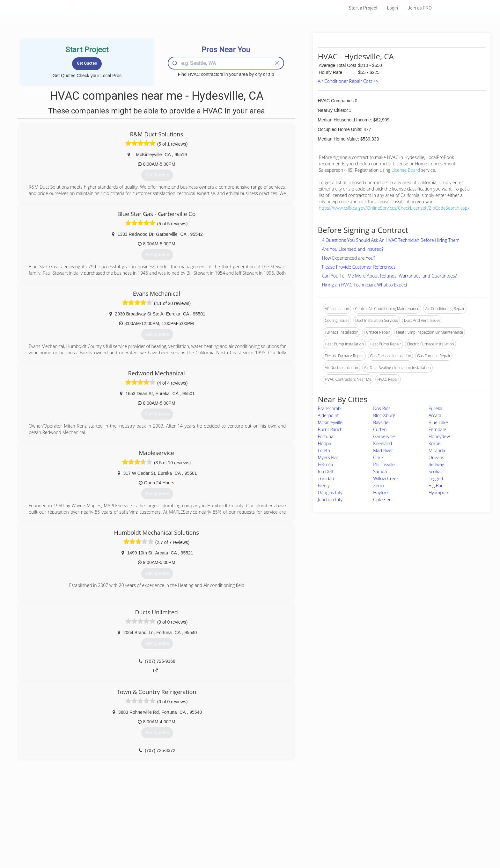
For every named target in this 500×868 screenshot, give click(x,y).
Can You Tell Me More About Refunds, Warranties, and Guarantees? (389, 276)
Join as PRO (420, 8)
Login (393, 8)
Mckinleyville (330, 422)
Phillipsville (384, 464)
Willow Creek (386, 478)
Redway (436, 464)
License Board (406, 170)
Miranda (437, 450)
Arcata (435, 415)
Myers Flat (328, 457)
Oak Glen (382, 499)
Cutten (380, 429)
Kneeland (382, 443)
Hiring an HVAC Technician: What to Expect (364, 285)
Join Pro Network (232, 814)
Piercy (324, 485)
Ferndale (437, 429)
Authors (331, 828)
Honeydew (439, 436)
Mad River (383, 450)
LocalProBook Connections (348, 836)
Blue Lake (438, 422)
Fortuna (325, 436)
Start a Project (363, 8)
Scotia (435, 471)
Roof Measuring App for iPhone (244, 836)
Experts (224, 821)
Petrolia (325, 464)
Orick (378, 457)
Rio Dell (325, 471)
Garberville (384, 436)
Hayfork (381, 492)
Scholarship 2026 (339, 814)
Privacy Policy (336, 821)
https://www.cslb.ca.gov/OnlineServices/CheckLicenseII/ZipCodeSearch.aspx (394, 208)
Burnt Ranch (330, 429)
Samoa (380, 471)
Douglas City (330, 492)
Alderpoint (328, 415)
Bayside (381, 422)
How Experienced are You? (349, 258)
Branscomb (329, 408)
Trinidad (326, 478)
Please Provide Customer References (359, 267)
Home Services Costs (148, 814)
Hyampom (439, 492)
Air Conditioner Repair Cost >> (348, 81)
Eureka (435, 408)
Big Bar (436, 485)
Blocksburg (384, 415)
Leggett (436, 478)
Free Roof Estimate (145, 836)
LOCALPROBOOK (104, 8)
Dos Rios (382, 408)
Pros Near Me (140, 821)
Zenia (379, 485)
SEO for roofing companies (347, 843)
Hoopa (324, 443)
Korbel (435, 443)
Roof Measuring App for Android (245, 843)
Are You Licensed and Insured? (353, 249)
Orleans (436, 457)
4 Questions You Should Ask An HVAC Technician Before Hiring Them (391, 240)
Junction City (330, 499)
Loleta (324, 450)
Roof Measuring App (235, 828)
